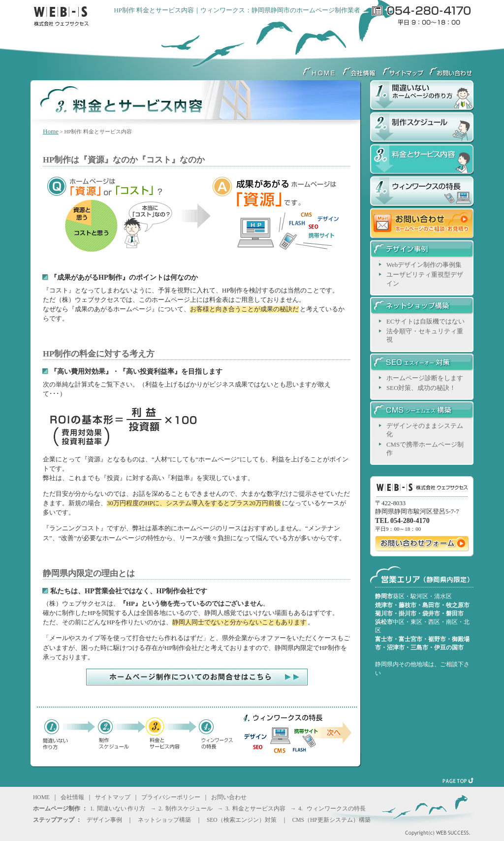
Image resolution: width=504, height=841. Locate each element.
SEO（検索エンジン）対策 (242, 820)
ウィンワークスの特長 (422, 192)
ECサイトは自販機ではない (425, 322)
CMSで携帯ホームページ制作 (425, 449)
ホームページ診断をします (425, 378)
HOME (320, 69)
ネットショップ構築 (422, 307)
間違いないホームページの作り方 (422, 96)
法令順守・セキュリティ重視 (425, 336)
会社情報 (359, 69)
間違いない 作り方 (121, 809)
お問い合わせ (229, 797)
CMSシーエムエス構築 (422, 412)
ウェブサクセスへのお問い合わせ (450, 69)
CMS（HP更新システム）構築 (331, 820)
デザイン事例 (422, 251)
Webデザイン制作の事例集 (424, 265)
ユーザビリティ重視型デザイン (425, 279)
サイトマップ (403, 69)
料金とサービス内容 (422, 160)
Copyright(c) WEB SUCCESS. (424, 831)
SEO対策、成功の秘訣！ (421, 388)
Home (51, 131)
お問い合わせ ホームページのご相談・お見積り (422, 224)
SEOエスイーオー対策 (422, 364)
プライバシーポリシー (171, 797)
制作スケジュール (422, 128)
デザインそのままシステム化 (425, 430)
